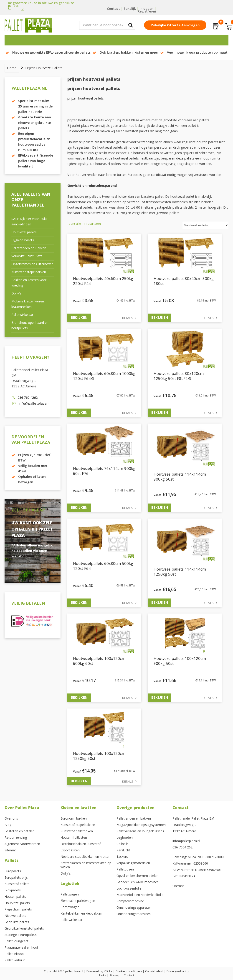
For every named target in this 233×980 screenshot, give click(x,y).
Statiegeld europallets (21, 935)
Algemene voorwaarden (22, 844)
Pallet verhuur (15, 961)
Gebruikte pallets (17, 923)
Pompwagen (70, 908)
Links (103, 976)
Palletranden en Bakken (29, 249)
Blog (8, 825)
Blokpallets (13, 891)
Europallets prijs (16, 878)
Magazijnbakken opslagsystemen (141, 825)
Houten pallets (15, 897)
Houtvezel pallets (24, 233)
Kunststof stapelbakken (29, 272)
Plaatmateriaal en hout (21, 948)
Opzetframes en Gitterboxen (32, 264)
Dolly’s (16, 294)
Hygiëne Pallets (23, 241)
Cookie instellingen (129, 972)
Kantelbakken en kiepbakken (81, 914)
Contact (113, 9)
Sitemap (11, 851)
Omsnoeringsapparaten (134, 908)
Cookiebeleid (154, 972)
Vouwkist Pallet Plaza (27, 257)
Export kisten (70, 851)
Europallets (13, 872)
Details (128, 318)
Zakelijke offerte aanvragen (175, 26)
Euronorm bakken (74, 819)
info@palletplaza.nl (186, 841)
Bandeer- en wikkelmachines (138, 883)
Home (12, 68)
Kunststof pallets (17, 884)
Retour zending (16, 838)
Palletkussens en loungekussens (140, 832)
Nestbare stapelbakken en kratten (85, 857)
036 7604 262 (182, 848)
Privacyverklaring (178, 972)
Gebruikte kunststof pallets (24, 929)
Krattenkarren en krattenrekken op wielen (86, 865)
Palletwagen (70, 895)
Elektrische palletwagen (78, 901)
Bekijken (79, 318)
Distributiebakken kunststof (81, 844)
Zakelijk (130, 9)
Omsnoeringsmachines (134, 914)
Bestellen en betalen (20, 832)
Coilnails (123, 844)
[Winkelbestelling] (205, 225)
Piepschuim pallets (18, 910)
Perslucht (123, 851)
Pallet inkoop (14, 954)
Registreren (147, 12)
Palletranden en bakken (134, 819)
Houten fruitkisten (74, 838)
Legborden (125, 838)
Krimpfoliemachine (130, 902)
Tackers (122, 857)
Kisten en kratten (79, 808)
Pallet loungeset (16, 942)
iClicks (108, 972)
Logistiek (70, 884)
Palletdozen (125, 870)
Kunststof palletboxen (77, 832)
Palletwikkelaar (22, 315)
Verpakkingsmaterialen (133, 863)
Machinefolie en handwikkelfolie (140, 895)
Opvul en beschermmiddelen (137, 876)
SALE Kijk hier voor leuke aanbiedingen (29, 222)
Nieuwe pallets (15, 916)
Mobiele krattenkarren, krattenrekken (28, 304)
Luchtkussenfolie (129, 889)
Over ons (11, 819)
